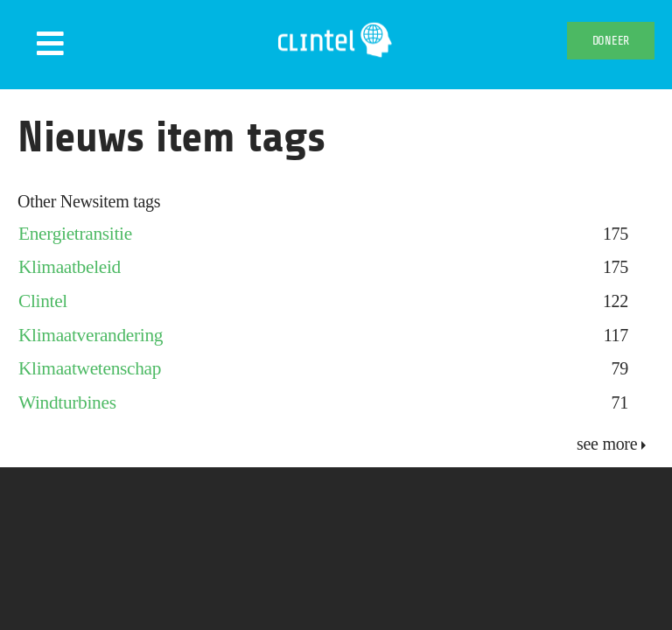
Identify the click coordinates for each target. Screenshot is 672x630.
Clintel (43, 301)
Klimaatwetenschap (90, 368)
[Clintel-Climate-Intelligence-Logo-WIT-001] (336, 26)
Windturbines (67, 402)
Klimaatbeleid (70, 267)
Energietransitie (75, 234)
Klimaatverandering (91, 335)
